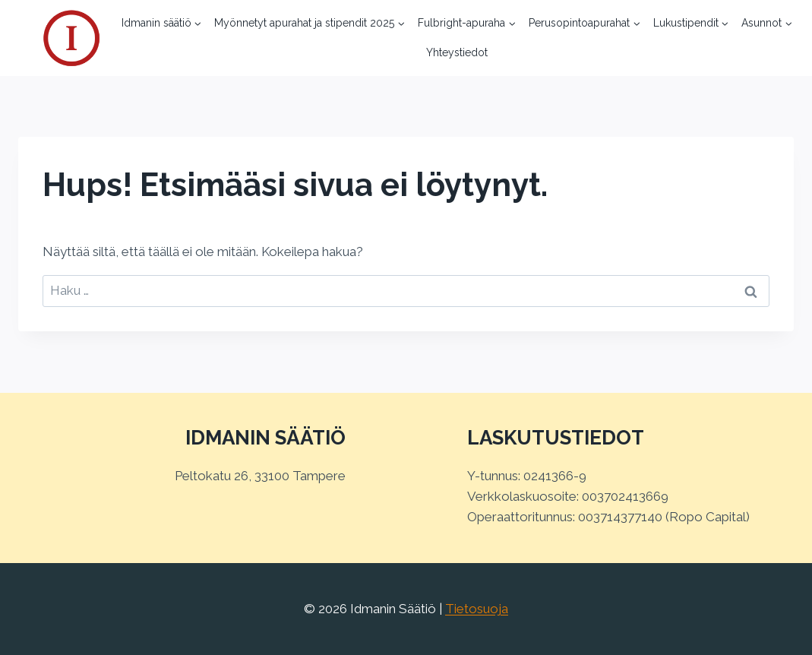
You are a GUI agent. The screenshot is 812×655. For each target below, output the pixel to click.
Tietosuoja (477, 609)
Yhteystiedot (457, 52)
